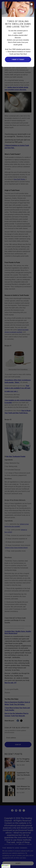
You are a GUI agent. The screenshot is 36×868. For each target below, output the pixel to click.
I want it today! (18, 59)
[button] (6, 866)
